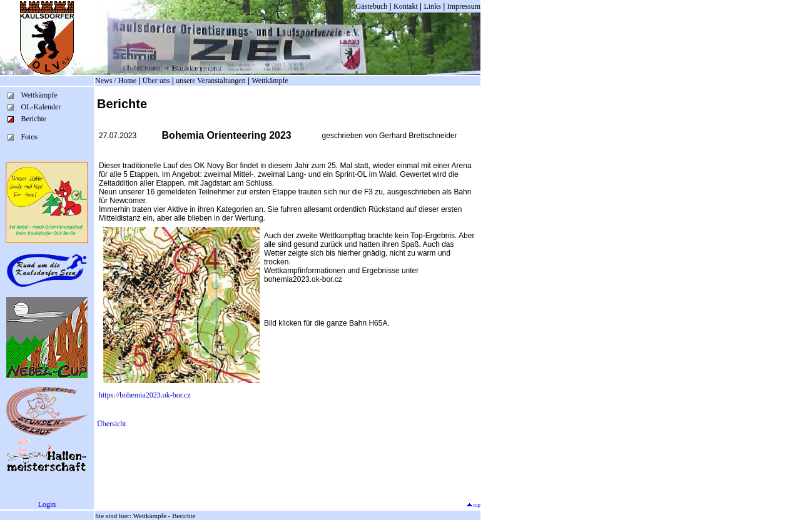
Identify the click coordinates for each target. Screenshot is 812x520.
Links (433, 6)
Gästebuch (372, 6)
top (473, 505)
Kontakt (406, 6)
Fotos (29, 137)
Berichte (33, 119)
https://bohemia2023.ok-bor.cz (145, 395)
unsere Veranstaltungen (211, 81)
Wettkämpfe (270, 81)
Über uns (156, 81)
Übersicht (112, 424)
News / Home (116, 81)
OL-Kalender (41, 107)
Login (47, 504)
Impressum (464, 6)
